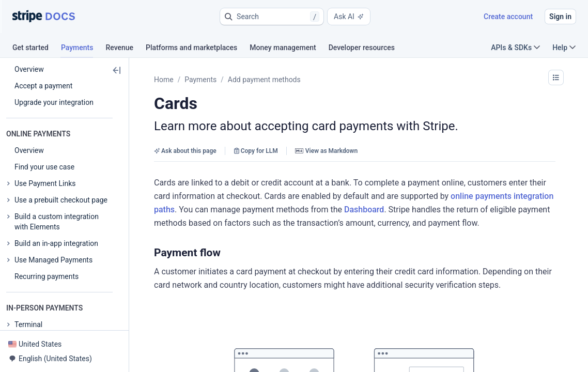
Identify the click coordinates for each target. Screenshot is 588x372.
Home (164, 80)
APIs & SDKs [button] (515, 48)
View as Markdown (326, 151)
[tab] (37, 49)
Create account (508, 17)
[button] (272, 17)
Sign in (560, 17)
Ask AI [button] (349, 17)
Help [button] (564, 48)
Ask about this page (185, 151)
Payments (200, 80)
